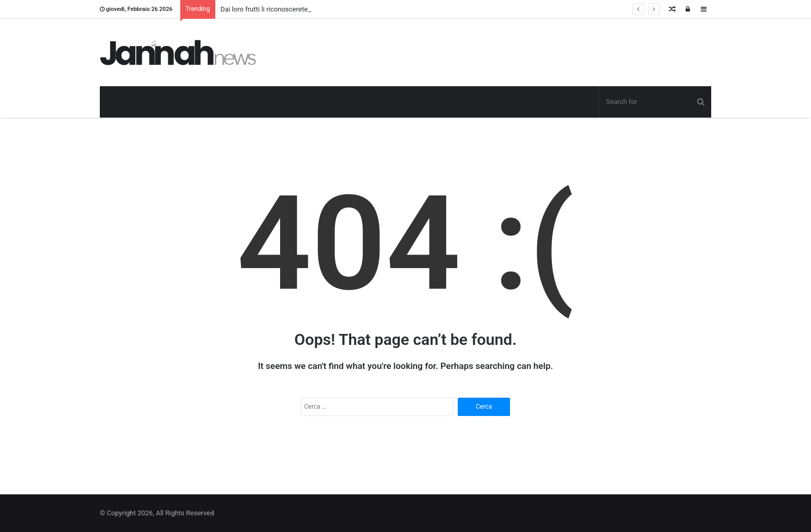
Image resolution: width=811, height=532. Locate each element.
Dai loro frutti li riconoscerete (264, 9)
